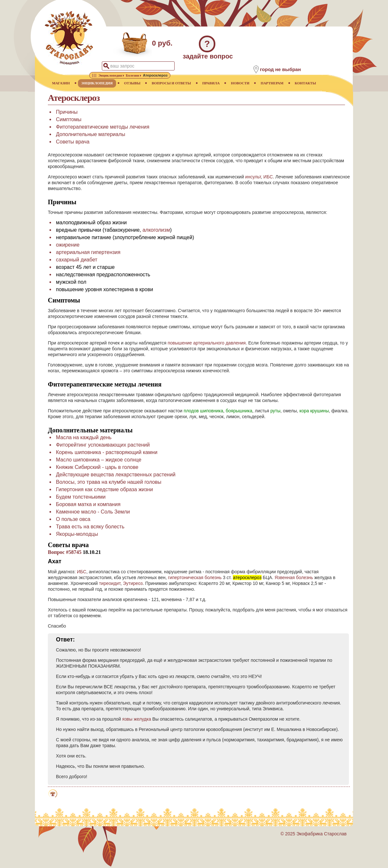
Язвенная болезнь (294, 577)
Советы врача (73, 142)
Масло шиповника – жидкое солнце (99, 460)
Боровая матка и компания (88, 504)
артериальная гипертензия (88, 252)
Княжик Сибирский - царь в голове (97, 467)
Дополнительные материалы (91, 134)
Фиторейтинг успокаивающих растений (103, 445)
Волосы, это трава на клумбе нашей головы (109, 482)
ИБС (268, 177)
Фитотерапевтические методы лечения (103, 127)
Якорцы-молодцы (77, 534)
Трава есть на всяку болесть (90, 527)
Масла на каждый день (84, 437)
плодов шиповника (203, 411)
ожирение (68, 245)
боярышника (239, 411)
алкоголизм (156, 230)
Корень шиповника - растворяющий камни (107, 452)
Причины (67, 112)
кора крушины (314, 411)
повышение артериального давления (206, 343)
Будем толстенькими (81, 497)
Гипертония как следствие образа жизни (104, 489)
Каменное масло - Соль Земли (93, 512)
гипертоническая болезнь (195, 577)
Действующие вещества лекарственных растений (116, 475)
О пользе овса (73, 519)
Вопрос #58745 (65, 552)
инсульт (253, 177)
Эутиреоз (133, 583)
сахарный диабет (77, 260)
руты (275, 411)
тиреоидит (110, 583)
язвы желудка (137, 719)
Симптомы (69, 119)
